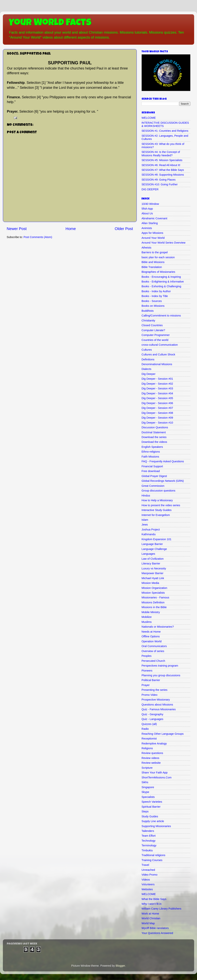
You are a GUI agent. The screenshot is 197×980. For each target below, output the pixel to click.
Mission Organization (154, 588)
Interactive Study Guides (157, 510)
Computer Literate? (153, 330)
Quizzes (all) (149, 724)
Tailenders (148, 831)
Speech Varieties (152, 802)
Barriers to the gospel (155, 252)
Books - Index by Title (155, 296)
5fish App (147, 209)
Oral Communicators (154, 646)
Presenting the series (154, 690)
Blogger (120, 966)
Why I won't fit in (151, 904)
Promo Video (149, 695)
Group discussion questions (158, 491)
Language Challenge (154, 549)
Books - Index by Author (156, 291)
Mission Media (150, 583)
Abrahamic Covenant (154, 218)
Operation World (152, 641)
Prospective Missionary (156, 700)
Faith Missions (150, 457)
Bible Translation (152, 267)
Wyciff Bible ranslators (155, 928)
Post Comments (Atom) (38, 237)
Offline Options (151, 636)
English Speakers (152, 447)
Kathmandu (149, 534)
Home (71, 229)
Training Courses (152, 860)
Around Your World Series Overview (163, 243)
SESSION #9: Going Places (159, 180)
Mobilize (147, 617)
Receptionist (149, 739)
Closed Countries (152, 325)
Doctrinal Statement (154, 432)
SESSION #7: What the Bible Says (163, 170)
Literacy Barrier (151, 563)
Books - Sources (152, 301)
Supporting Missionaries (156, 826)
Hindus (146, 496)
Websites (147, 889)
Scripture (147, 768)
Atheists (146, 248)
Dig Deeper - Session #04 (157, 393)
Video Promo (149, 875)
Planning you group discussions (161, 675)
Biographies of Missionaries (158, 272)
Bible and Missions (153, 262)
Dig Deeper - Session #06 (157, 403)
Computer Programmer (156, 335)
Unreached (148, 870)
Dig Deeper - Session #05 (157, 398)
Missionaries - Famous (155, 597)
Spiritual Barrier (151, 807)
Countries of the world (155, 340)
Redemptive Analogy (154, 743)
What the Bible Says (154, 899)
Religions (147, 748)
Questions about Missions (157, 705)
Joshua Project (151, 530)
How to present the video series (161, 505)
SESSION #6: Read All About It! (161, 165)
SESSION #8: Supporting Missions (163, 175)
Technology (149, 841)
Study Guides (150, 816)
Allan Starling (150, 223)
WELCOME (149, 118)
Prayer (146, 685)
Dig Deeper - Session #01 (157, 379)
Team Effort (149, 836)
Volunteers (148, 884)
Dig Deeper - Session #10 (157, 423)
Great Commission (153, 486)
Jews (145, 525)
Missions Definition (153, 602)
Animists (147, 228)
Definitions (148, 359)
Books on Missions (153, 306)
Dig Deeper (149, 374)
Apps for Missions (152, 233)
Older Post (124, 229)
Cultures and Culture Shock (158, 354)
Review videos (150, 758)
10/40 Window (150, 204)
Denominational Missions (157, 364)
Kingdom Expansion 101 (156, 539)
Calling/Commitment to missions (161, 316)
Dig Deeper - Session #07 (157, 408)
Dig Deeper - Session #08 (157, 413)
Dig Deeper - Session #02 (157, 384)
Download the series (154, 437)
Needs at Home (151, 632)
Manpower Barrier (152, 573)
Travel (145, 865)
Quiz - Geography (152, 714)
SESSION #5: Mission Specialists (162, 160)
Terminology (149, 845)
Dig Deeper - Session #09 (157, 418)
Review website (151, 763)
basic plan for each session (158, 257)
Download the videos (154, 442)
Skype (145, 792)
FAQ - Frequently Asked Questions (163, 461)
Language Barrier (152, 544)
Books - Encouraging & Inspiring (161, 277)
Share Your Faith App (155, 773)
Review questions (152, 753)
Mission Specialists (153, 593)
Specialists (148, 797)
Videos (146, 880)
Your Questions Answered (157, 933)
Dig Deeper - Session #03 (157, 388)
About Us (147, 213)
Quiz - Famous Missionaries (159, 709)
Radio (145, 729)
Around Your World (153, 238)
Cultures (147, 350)
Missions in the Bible (154, 607)
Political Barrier (151, 680)
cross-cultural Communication (160, 345)
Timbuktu (147, 850)
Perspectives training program (160, 666)
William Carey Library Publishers (161, 909)
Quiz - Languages (152, 719)
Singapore (148, 787)
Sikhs (145, 782)
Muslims (147, 622)
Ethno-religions (151, 452)
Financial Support (152, 466)
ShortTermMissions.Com (157, 777)
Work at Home (150, 914)
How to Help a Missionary (157, 500)
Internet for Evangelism (156, 515)
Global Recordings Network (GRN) (163, 481)
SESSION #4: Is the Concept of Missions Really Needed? (161, 154)
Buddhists (148, 311)
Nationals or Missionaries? (158, 627)
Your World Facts (50, 23)
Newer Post (17, 229)
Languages (148, 554)
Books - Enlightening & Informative (163, 282)
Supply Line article (153, 821)
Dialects (146, 369)
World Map (148, 923)
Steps (145, 811)
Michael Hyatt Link (153, 578)
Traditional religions (153, 855)
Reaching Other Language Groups (163, 734)
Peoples (147, 656)
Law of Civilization (153, 559)
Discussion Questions (155, 427)
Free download (151, 471)
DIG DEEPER (150, 189)
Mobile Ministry (151, 612)
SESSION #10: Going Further (160, 184)
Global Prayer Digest (154, 476)
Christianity (148, 320)
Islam (145, 520)
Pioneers (147, 671)
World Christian (151, 918)
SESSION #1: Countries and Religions (165, 131)
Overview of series (153, 651)
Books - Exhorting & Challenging (161, 286)
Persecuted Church (153, 661)
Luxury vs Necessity (154, 568)
